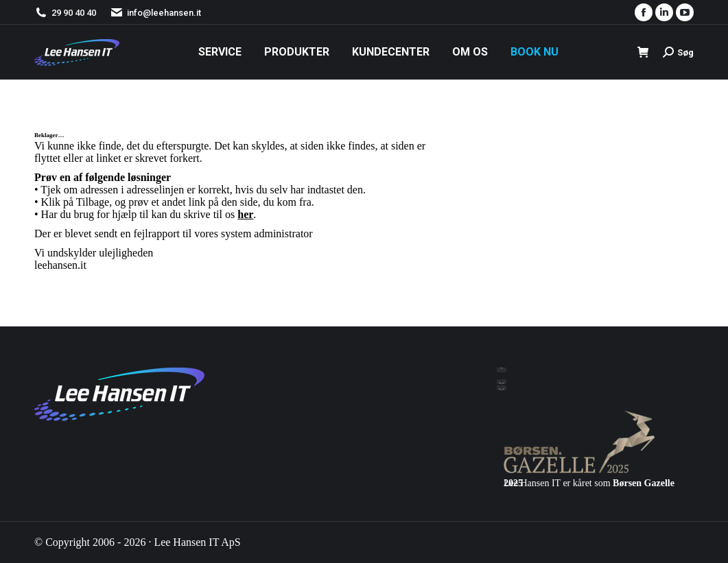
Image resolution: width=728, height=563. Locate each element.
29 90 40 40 (74, 13)
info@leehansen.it (155, 13)
